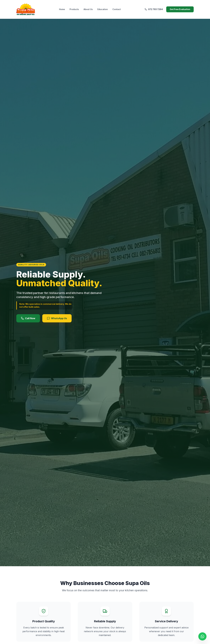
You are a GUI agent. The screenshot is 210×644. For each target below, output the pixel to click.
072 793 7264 (154, 9)
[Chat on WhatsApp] (202, 636)
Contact (117, 9)
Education (103, 9)
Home (62, 9)
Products (74, 9)
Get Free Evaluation (180, 9)
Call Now (28, 318)
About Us (88, 9)
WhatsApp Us (57, 318)
